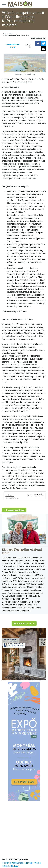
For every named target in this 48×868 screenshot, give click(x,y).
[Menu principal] (4, 4)
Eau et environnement (38, 39)
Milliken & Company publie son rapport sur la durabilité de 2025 (22, 864)
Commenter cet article (13, 46)
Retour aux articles (14, 510)
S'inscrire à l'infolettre (24, 623)
